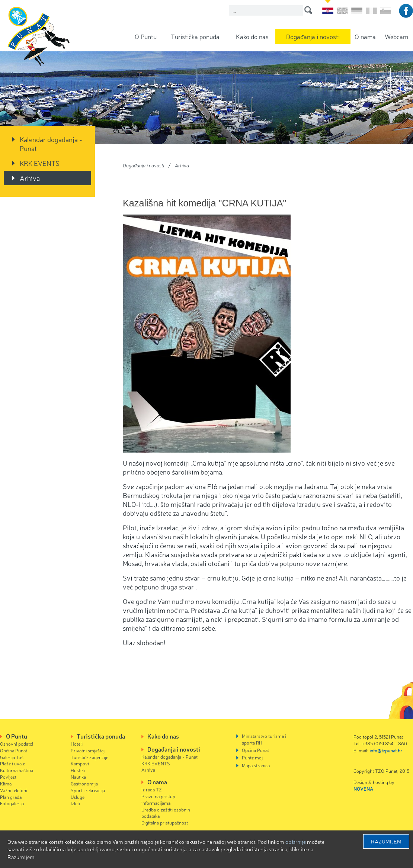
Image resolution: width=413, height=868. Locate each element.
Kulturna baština (17, 770)
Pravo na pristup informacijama (158, 799)
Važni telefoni (14, 790)
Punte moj (252, 757)
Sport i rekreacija (88, 790)
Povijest (8, 777)
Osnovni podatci (17, 744)
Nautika (78, 777)
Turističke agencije (89, 757)
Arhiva (30, 178)
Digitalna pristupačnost (165, 822)
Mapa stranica (256, 765)
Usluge (78, 797)
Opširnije (296, 842)
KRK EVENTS (40, 163)
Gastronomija (84, 783)
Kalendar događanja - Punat (51, 144)
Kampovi (80, 763)
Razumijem (386, 841)
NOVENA (363, 789)
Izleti (75, 803)
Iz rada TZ (152, 789)
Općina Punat (14, 750)
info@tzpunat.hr (386, 750)
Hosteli (78, 770)
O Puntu (146, 36)
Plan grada (11, 797)
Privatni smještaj (88, 750)
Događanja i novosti (313, 36)
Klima (6, 783)
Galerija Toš (12, 757)
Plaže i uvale (12, 763)
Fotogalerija (12, 803)
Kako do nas (252, 36)
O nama (365, 36)
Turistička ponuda (195, 36)
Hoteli (77, 744)
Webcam (396, 36)
